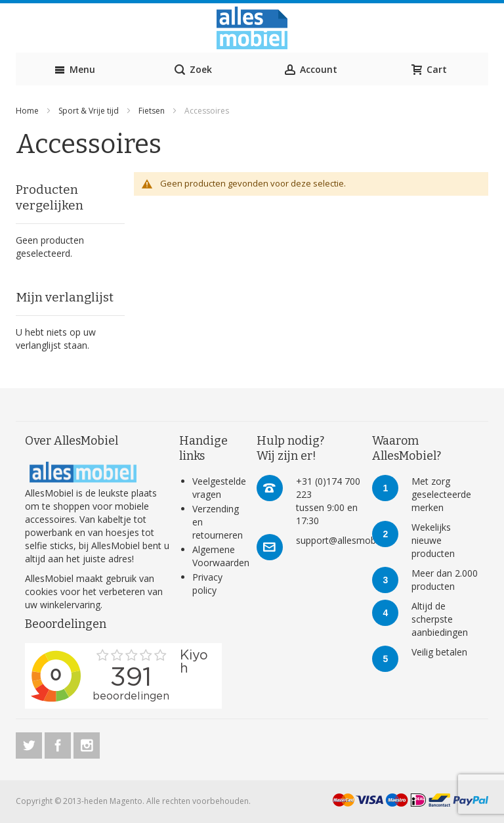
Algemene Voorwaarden (221, 556)
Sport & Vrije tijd (90, 111)
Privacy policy (207, 584)
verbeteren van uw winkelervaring (94, 598)
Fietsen (153, 111)
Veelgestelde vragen (219, 488)
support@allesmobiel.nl (345, 540)
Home (28, 111)
